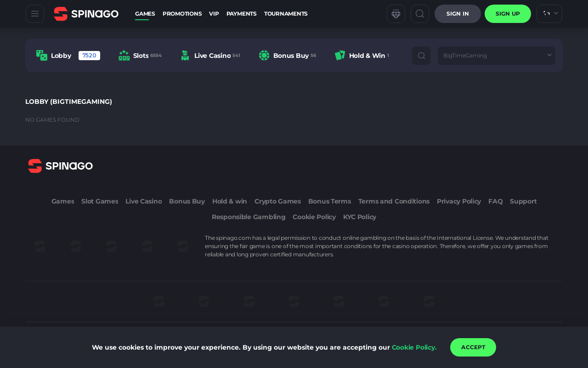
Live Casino (144, 201)
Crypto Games (278, 201)
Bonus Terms (330, 201)
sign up (508, 14)
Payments (242, 14)
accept (473, 347)
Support (523, 201)
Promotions (182, 14)
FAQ (495, 201)
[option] (68, 55)
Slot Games (100, 201)
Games (145, 14)
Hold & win (230, 201)
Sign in (458, 14)
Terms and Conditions (394, 201)
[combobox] (549, 14)
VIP (214, 14)
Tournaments (286, 14)
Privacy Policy (459, 201)
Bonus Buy (187, 201)
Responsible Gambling (249, 217)
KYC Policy (360, 217)
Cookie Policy (314, 217)
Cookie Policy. (414, 347)
